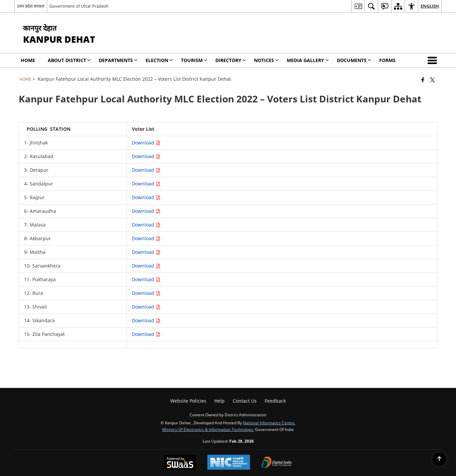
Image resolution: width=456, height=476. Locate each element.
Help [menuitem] (219, 401)
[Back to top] (439, 459)
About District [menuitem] (69, 60)
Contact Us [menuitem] (245, 401)
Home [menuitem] (28, 60)
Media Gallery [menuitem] (308, 60)
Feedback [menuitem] (275, 401)
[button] (434, 60)
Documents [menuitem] (354, 60)
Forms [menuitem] (387, 60)
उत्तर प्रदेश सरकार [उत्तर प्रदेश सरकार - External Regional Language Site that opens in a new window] (31, 6)
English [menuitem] (430, 6)
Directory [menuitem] (231, 60)
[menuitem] (358, 6)
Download (146, 143)
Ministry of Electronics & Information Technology (208, 429)
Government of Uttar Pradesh (79, 6)
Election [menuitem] (159, 60)
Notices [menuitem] (266, 60)
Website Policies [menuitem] (188, 401)
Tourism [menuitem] (194, 60)
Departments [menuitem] (118, 60)
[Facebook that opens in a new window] (423, 80)
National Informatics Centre (269, 423)
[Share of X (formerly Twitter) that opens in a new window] (432, 80)
